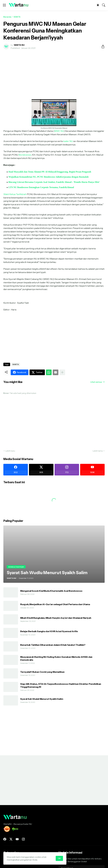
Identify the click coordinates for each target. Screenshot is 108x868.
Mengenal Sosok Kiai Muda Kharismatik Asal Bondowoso (51, 591)
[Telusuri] (104, 5)
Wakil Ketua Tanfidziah (15, 194)
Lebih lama (98, 451)
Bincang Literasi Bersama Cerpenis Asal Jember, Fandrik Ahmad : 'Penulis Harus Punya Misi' (54, 182)
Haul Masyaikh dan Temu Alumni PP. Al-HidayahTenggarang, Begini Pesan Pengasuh (50, 172)
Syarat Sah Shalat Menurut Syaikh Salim (42, 699)
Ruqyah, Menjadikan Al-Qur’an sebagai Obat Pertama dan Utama (55, 604)
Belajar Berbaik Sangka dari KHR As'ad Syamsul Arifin (49, 631)
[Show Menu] (4, 5)
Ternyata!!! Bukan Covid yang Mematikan (42, 672)
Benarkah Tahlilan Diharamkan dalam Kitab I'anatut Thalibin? (53, 645)
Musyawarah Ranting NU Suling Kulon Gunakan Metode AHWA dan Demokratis (56, 658)
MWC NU (59, 131)
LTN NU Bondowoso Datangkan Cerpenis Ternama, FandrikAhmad (41, 187)
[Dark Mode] (98, 5)
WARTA (17, 17)
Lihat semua (96, 382)
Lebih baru (10, 451)
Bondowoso (25, 155)
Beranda (7, 17)
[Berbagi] (102, 47)
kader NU (68, 141)
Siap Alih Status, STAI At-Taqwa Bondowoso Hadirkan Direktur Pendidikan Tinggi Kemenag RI (61, 685)
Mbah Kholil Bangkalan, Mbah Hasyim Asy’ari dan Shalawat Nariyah (56, 618)
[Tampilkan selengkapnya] (62, 372)
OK (59, 858)
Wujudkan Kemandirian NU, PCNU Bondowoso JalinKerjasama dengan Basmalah (49, 177)
